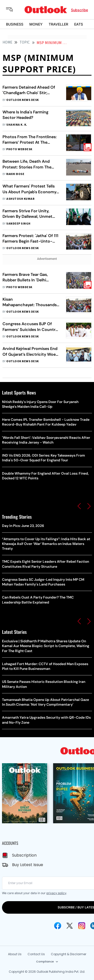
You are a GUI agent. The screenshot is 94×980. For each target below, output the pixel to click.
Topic (25, 42)
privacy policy (56, 893)
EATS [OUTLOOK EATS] (79, 24)
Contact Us (36, 954)
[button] (79, 506)
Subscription (24, 855)
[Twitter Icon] (70, 926)
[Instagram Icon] (82, 926)
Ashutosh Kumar (20, 199)
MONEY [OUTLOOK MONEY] (36, 24)
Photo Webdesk (19, 149)
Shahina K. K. (17, 125)
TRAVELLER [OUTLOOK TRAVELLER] (58, 24)
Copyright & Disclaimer (69, 954)
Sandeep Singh (18, 224)
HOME (7, 42)
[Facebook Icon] (58, 926)
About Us (15, 954)
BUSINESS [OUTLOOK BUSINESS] (15, 24)
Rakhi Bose (15, 174)
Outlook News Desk (22, 100)
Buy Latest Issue (28, 865)
